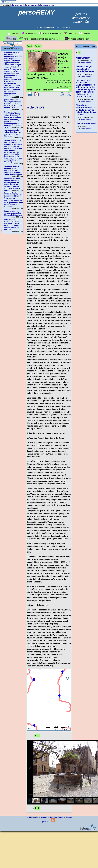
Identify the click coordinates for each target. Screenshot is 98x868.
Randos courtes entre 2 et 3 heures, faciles (41, 38)
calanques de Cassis (86, 123)
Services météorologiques (78, 38)
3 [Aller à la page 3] (38, 735)
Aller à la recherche (31, 5)
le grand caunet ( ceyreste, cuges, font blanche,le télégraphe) (13, 213)
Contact (43, 817)
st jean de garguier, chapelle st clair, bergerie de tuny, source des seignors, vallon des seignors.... (13, 170)
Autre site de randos (50, 33)
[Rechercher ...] (12, 43)
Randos (11, 38)
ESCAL (90, 830)
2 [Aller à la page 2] (36, 735)
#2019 (29, 51)
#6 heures (36, 51)
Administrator (64, 87)
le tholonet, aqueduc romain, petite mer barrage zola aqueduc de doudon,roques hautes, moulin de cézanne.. (13, 224)
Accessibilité (5, 5)
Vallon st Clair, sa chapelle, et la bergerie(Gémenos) (85, 69)
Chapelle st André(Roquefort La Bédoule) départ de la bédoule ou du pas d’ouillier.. (86, 110)
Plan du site (33, 817)
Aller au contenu (17, 5)
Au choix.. (29, 33)
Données (70, 33)
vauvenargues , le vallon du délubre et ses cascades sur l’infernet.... (13, 133)
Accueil (13, 34)
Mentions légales (56, 817)
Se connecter (10, 2)
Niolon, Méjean (83, 58)
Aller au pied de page (47, 5)
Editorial (85, 33)
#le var (44, 51)
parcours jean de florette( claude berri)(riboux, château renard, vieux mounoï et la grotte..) (13, 103)
